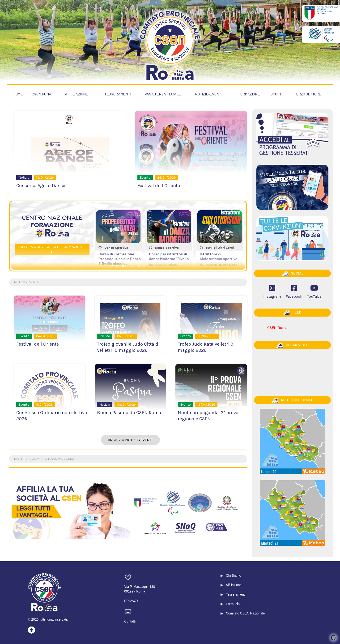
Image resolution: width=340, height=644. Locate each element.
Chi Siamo (234, 575)
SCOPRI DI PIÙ (128, 266)
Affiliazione (234, 585)
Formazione (235, 604)
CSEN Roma (277, 327)
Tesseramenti (236, 594)
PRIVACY (131, 601)
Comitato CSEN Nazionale (245, 613)
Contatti (130, 621)
